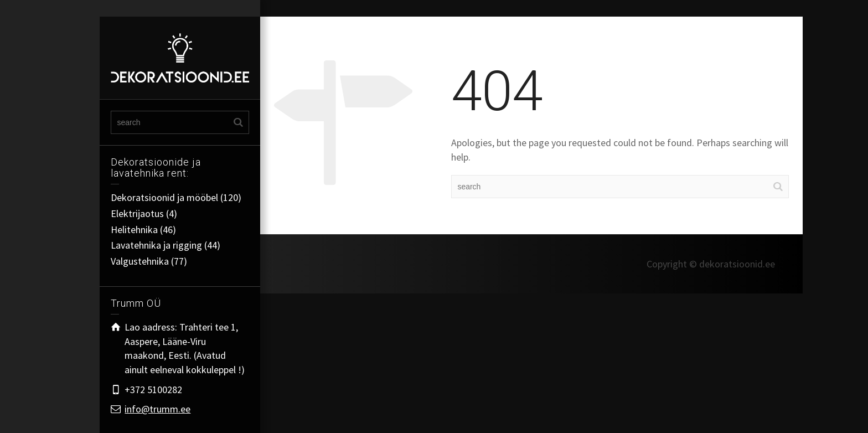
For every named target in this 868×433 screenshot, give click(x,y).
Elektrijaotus (137, 213)
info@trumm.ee (157, 409)
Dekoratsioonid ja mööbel (164, 197)
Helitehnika (134, 230)
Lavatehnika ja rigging (156, 245)
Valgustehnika (140, 261)
